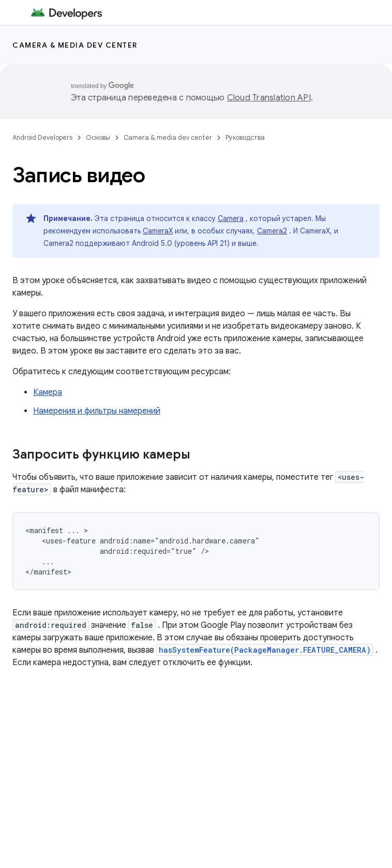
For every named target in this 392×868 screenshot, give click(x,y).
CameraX (158, 231)
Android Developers (42, 137)
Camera (231, 218)
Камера (48, 392)
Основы (98, 137)
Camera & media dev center (75, 45)
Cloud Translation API (269, 98)
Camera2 (272, 231)
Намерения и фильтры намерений (97, 411)
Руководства (245, 137)
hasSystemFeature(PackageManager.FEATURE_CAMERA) (265, 650)
